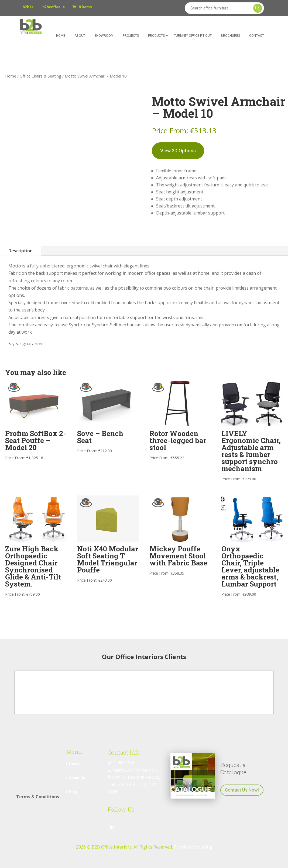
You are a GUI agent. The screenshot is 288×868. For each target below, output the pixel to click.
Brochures (230, 36)
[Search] (224, 8)
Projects (131, 36)
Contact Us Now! (242, 790)
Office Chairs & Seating (40, 76)
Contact (257, 36)
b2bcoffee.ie (54, 7)
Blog (73, 792)
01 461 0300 (121, 763)
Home (61, 36)
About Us (77, 778)
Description (20, 251)
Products (156, 36)
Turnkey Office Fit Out (193, 36)
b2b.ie (28, 7)
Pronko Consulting (193, 847)
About (80, 36)
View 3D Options (178, 151)
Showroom (104, 36)
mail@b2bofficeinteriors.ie (133, 770)
